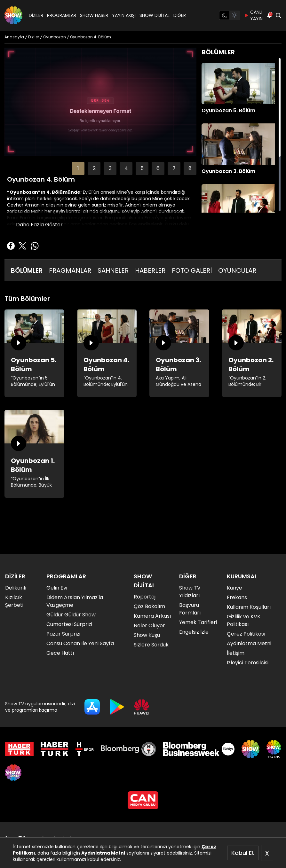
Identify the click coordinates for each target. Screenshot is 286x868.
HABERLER (150, 270)
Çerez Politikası (246, 634)
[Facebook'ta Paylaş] (11, 246)
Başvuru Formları (190, 609)
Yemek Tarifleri (198, 622)
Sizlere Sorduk (151, 645)
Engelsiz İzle (194, 632)
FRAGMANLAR (70, 270)
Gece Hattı (60, 653)
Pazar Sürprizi (63, 634)
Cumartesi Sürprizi (69, 624)
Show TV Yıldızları (190, 592)
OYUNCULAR (237, 270)
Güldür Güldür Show (71, 615)
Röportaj (145, 597)
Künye (234, 588)
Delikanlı (16, 588)
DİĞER (180, 15)
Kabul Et (243, 853)
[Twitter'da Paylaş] (22, 246)
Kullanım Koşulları (249, 607)
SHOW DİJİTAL (155, 15)
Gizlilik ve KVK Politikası (244, 620)
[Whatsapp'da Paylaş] (35, 246)
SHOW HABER (94, 15)
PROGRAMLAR (62, 15)
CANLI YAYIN (253, 15)
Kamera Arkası (152, 616)
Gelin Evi (57, 588)
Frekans (237, 597)
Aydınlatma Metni (103, 853)
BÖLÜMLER (27, 270)
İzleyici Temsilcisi (248, 663)
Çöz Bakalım (149, 606)
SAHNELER (113, 270)
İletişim (236, 653)
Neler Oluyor (149, 626)
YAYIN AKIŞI (124, 15)
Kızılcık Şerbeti (14, 601)
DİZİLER (36, 15)
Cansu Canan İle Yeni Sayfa (80, 643)
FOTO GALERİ (192, 270)
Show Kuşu (147, 635)
